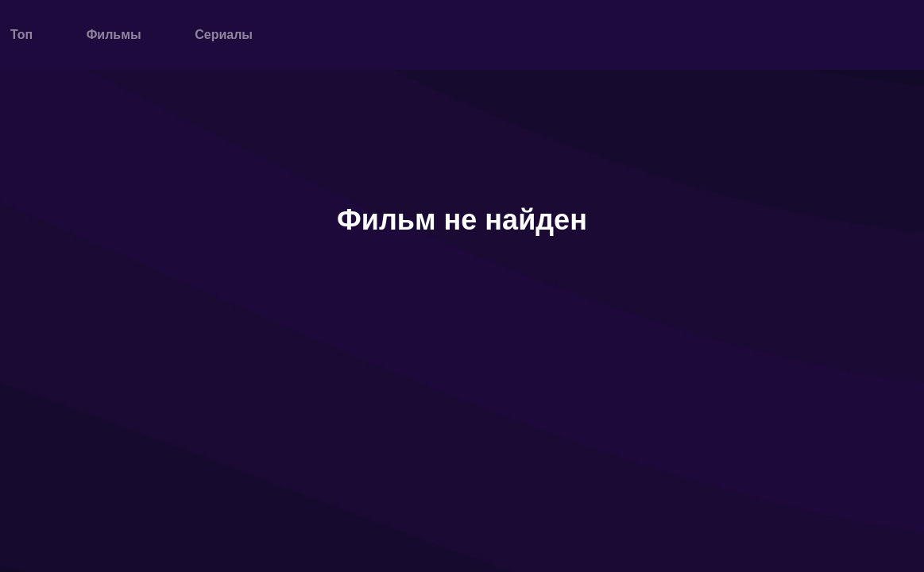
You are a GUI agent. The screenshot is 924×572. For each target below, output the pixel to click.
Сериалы (224, 35)
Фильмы (114, 35)
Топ (21, 35)
